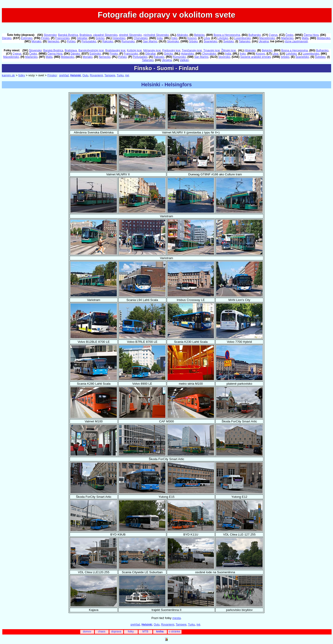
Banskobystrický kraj (91, 50)
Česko (289, 35)
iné (127, 75)
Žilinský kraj (229, 50)
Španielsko (211, 41)
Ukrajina (264, 41)
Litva (207, 38)
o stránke (174, 632)
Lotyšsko (223, 38)
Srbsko (193, 41)
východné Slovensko (156, 35)
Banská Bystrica (68, 35)
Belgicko (199, 35)
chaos (102, 632)
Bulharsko (254, 35)
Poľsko (71, 41)
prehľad (64, 75)
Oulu (85, 75)
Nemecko (53, 41)
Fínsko (45, 38)
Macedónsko (267, 38)
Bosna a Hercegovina (227, 35)
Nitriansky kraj (152, 50)
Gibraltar (82, 38)
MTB (145, 632)
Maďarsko (287, 38)
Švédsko (228, 41)
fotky (22, 75)
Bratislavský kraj (115, 50)
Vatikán (184, 60)
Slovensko (50, 35)
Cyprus (273, 35)
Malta (305, 38)
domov (87, 632)
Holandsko (119, 38)
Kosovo (192, 38)
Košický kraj (134, 50)
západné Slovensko (105, 35)
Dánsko (7, 38)
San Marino (150, 41)
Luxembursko (242, 38)
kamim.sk (8, 75)
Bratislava (86, 35)
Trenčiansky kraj (192, 50)
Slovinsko (173, 41)
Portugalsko (89, 41)
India (160, 38)
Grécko (100, 38)
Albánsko (182, 35)
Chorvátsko (141, 38)
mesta (176, 618)
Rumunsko (128, 41)
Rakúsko (108, 41)
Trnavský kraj (211, 50)
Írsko (174, 38)
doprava (116, 632)
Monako (36, 41)
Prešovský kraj (171, 50)
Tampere (110, 75)
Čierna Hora (311, 35)
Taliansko (245, 41)
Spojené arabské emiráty (256, 57)
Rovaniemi (96, 75)
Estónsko (27, 38)
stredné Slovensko (131, 35)
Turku (120, 75)
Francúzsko (62, 38)
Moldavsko (323, 38)
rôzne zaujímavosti (296, 41)
